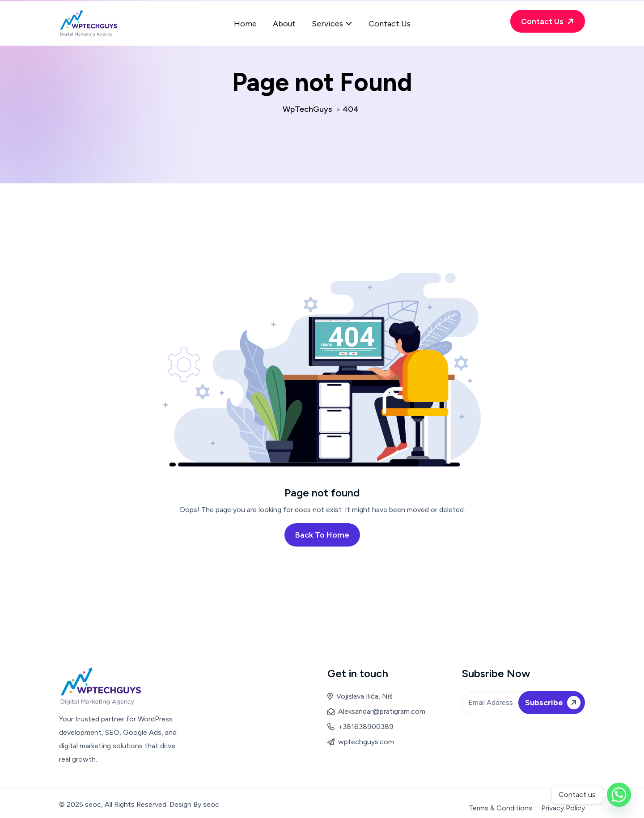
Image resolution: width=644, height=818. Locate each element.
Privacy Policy (563, 808)
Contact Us (390, 24)
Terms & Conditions (500, 808)
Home (245, 24)
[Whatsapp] (619, 795)
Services (327, 24)
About (284, 24)
